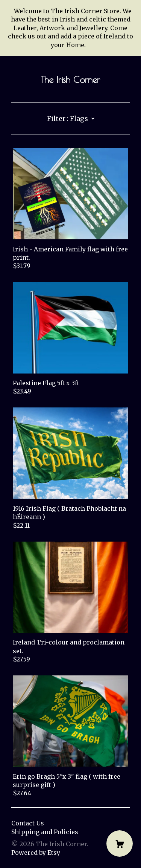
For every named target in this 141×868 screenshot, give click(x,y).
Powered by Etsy (36, 853)
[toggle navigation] (125, 79)
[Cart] (120, 844)
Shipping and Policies (45, 832)
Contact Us (28, 823)
